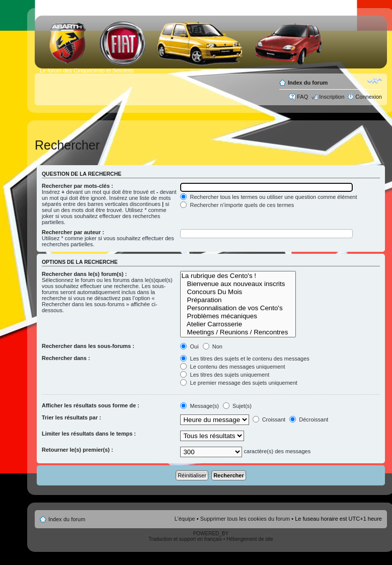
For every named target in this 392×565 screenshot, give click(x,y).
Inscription (332, 97)
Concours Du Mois (238, 292)
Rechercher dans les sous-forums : (88, 346)
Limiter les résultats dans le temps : (89, 434)
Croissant (269, 419)
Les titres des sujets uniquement (225, 375)
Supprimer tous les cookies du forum (245, 519)
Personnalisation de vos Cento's (238, 308)
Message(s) (200, 406)
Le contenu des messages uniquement (232, 367)
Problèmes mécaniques (238, 316)
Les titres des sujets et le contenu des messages (245, 359)
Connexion (369, 97)
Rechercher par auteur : (73, 232)
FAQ (302, 97)
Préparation (238, 300)
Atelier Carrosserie (238, 324)
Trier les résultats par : (71, 417)
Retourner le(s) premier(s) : (77, 450)
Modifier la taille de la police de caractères (375, 81)
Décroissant (309, 419)
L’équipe (185, 519)
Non (213, 346)
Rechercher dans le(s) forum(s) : (84, 274)
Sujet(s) (237, 406)
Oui (189, 346)
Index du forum (308, 83)
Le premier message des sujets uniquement (239, 383)
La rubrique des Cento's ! (238, 276)
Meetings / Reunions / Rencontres (238, 332)
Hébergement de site (250, 539)
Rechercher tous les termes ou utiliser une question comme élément (268, 197)
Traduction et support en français (185, 539)
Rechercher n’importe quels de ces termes (237, 205)
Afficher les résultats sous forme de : (91, 405)
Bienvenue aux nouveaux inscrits (238, 284)
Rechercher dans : (66, 358)
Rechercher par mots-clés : (77, 186)
